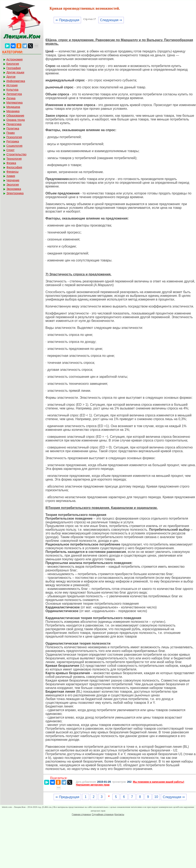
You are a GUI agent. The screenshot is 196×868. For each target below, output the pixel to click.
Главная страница (81, 814)
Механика (13, 111)
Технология (14, 159)
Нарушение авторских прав (93, 785)
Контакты (119, 814)
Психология (14, 137)
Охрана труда (16, 120)
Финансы (12, 172)
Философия (14, 167)
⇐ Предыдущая (67, 20)
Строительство (16, 154)
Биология (13, 64)
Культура (12, 90)
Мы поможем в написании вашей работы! (158, 782)
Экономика (14, 189)
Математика (14, 103)
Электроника (15, 193)
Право (11, 133)
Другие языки (15, 72)
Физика (11, 163)
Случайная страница (103, 814)
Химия (11, 176)
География (14, 68)
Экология (13, 185)
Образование (15, 116)
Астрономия (14, 59)
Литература (14, 94)
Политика (13, 128)
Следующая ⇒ (111, 20)
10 (156, 797)
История (12, 85)
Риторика (13, 141)
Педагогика (14, 124)
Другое (11, 77)
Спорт (10, 150)
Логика (11, 98)
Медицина (13, 107)
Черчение (13, 180)
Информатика (16, 81)
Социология (14, 146)
